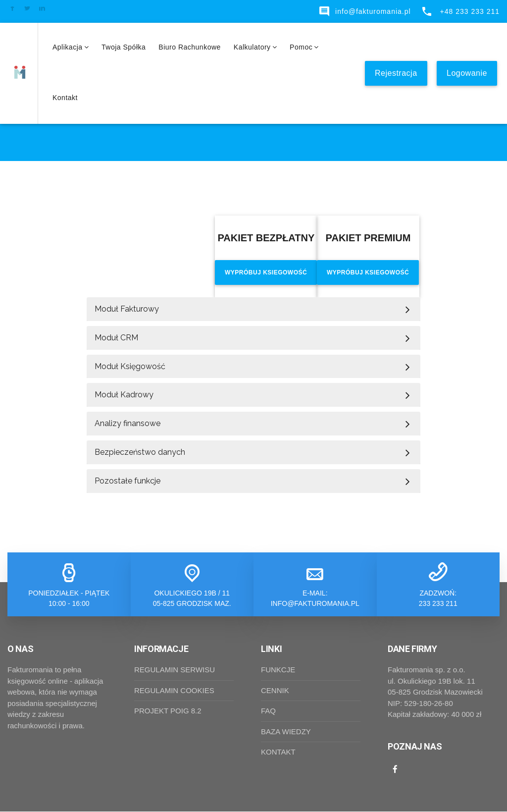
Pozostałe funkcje (127, 481)
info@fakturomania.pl (365, 11)
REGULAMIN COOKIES (174, 690)
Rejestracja (396, 73)
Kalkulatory (255, 47)
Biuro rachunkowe (190, 47)
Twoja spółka (124, 47)
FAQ (268, 711)
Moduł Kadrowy (124, 395)
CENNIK (275, 690)
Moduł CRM (116, 338)
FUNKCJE (278, 670)
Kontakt (65, 98)
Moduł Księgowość (130, 366)
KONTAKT (278, 752)
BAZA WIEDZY (286, 731)
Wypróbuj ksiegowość (266, 272)
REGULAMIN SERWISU (175, 670)
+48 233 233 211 (460, 11)
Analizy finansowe (127, 424)
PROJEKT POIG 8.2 (168, 711)
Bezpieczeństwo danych (140, 452)
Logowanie (467, 73)
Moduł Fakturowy (127, 309)
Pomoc (304, 47)
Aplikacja (71, 47)
